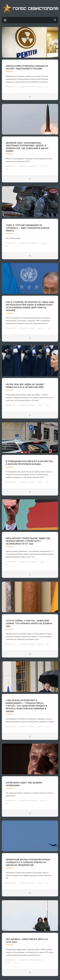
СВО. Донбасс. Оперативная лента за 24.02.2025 (27, 941)
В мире (32, 87)
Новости (25, 87)
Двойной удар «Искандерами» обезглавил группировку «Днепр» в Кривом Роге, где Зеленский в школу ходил (27, 147)
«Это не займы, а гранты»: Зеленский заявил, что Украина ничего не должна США (29, 623)
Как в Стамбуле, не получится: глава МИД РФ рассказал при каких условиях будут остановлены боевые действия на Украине (30, 306)
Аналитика (33, 166)
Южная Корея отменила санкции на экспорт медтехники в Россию (27, 67)
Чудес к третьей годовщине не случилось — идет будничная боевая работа (28, 228)
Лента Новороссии (36, 960)
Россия (32, 883)
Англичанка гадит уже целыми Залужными (24, 784)
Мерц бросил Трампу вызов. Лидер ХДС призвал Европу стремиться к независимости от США (28, 541)
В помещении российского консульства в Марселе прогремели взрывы (29, 463)
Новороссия (34, 243)
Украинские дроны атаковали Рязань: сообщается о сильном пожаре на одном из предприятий (28, 862)
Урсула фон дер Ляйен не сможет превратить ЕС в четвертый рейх (25, 386)
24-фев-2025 (11, 87)
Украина (32, 328)
